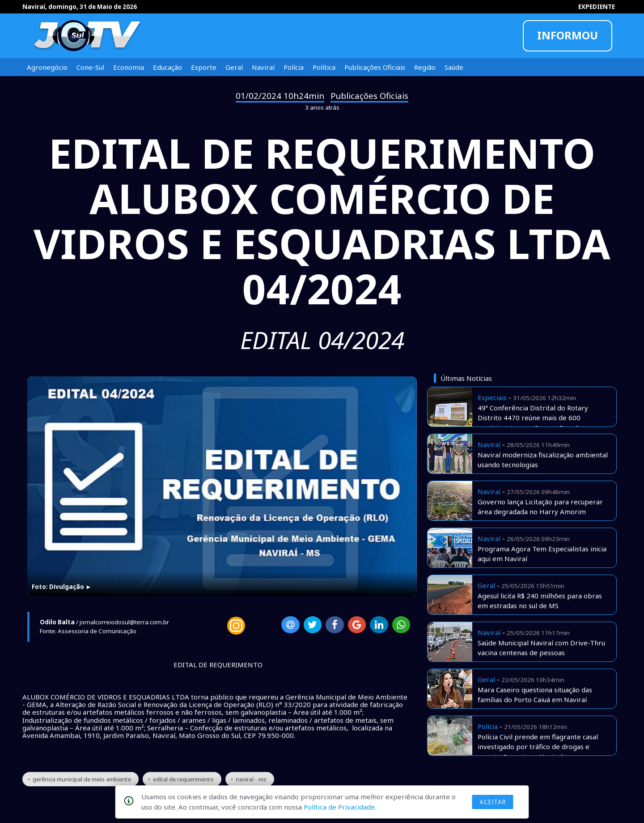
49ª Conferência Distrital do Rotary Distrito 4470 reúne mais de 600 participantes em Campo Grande (533, 418)
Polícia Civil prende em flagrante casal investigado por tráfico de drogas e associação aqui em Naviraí (538, 747)
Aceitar (493, 802)
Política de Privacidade (339, 807)
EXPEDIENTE (597, 7)
